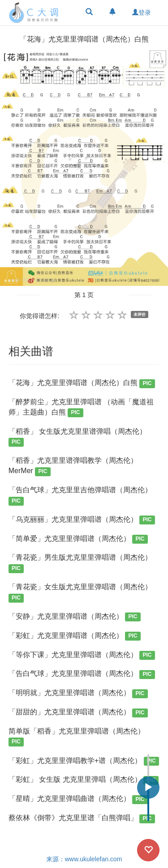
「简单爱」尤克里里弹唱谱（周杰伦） (78, 539)
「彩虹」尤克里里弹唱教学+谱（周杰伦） (84, 761)
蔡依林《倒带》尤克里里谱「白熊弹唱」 (82, 819)
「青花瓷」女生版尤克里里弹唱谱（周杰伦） (80, 593)
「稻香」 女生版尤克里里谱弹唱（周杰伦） (78, 437)
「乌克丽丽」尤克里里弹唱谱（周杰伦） (82, 520)
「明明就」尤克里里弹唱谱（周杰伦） (78, 694)
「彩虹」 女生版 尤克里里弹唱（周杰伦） (84, 780)
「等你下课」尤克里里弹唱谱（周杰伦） (82, 656)
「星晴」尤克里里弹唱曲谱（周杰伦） (78, 799)
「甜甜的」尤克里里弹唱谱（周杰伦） (78, 713)
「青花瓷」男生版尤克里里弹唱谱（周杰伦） (80, 563)
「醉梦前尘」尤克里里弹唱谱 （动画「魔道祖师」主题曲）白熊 (81, 408)
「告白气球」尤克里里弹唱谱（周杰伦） (82, 674)
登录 (142, 13)
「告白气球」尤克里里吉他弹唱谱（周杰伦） (80, 496)
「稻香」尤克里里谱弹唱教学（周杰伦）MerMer (73, 466)
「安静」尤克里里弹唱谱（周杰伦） (75, 617)
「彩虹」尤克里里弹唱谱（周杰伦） (75, 636)
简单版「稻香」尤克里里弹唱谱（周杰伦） (77, 737)
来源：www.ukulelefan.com (84, 859)
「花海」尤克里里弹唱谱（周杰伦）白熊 (82, 384)
